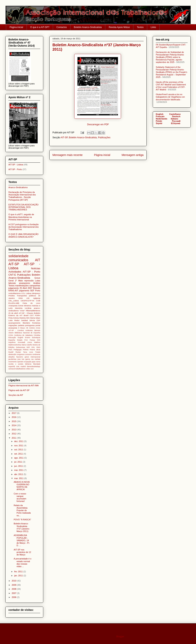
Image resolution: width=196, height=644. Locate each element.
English (20, 338)
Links (153, 27)
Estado (20, 340)
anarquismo (24, 283)
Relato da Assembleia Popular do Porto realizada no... (22, 510)
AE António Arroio (33, 328)
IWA (28, 318)
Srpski (159, 123)
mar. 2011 (19, 478)
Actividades (15, 272)
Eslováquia (36, 338)
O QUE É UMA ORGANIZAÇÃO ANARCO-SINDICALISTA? (23, 235)
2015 (14, 421)
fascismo (20, 357)
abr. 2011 (19, 474)
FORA (38, 315)
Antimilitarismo (15, 293)
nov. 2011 (19, 446)
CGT (32, 315)
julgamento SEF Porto (30, 291)
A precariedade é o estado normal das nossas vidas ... (22, 562)
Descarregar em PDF (98, 124)
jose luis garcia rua (26, 359)
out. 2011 (19, 450)
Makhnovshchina (15, 345)
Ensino (28, 338)
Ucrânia (28, 308)
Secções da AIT (16, 395)
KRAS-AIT (13, 291)
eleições (11, 357)
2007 (14, 593)
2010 (14, 581)
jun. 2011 (19, 466)
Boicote (37, 288)
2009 (14, 585)
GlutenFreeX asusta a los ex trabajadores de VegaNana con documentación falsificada (170, 97)
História (22, 318)
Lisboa (29, 293)
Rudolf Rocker (15, 352)
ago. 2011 (19, 458)
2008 (14, 589)
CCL (23, 293)
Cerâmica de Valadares (23, 335)
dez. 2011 (19, 441)
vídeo (28, 369)
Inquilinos (12, 342)
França (32, 340)
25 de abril (13, 313)
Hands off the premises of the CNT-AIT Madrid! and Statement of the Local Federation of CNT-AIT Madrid (171, 86)
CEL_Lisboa (14, 301)
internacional (35, 357)
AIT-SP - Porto (15, 169)
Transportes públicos (26, 296)
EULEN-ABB (14, 303)
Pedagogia (18, 350)
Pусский (176, 121)
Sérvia (32, 320)
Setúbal (24, 320)
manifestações (22, 286)
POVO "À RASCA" (22, 520)
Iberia (33, 318)
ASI (28, 298)
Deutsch (176, 116)
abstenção (12, 354)
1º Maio (19, 281)
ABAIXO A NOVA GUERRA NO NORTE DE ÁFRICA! (22, 486)
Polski (159, 121)
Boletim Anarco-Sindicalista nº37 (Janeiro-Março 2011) (22, 527)
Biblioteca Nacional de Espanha (27, 333)
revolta (11, 364)
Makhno (37, 342)
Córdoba (37, 335)
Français (160, 116)
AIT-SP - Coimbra (16, 330)
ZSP (38, 320)
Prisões (12, 296)
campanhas (35, 286)
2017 (14, 413)
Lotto (11, 320)
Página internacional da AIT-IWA (24, 385)
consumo (29, 354)
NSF (28, 347)
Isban (38, 318)
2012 (14, 434)
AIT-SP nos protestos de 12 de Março (22, 552)
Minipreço (36, 293)
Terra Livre (28, 352)
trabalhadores (20, 369)
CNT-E (12, 275)
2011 (14, 438)
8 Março (22, 328)
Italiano (174, 119)
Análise (37, 283)
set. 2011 (19, 454)
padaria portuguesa (26, 325)
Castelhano (175, 114)
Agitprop (37, 298)
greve (27, 357)
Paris (10, 350)
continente (36, 354)
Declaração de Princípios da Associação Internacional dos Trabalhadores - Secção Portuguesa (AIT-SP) (22, 196)
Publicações (104, 138)
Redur (17, 320)
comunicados (18, 260)
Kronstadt (21, 342)
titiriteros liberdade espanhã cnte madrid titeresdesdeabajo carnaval (24, 366)
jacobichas (12, 359)
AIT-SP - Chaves (26, 313)
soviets (21, 364)
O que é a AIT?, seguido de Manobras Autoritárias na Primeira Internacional (21, 217)
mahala (37, 359)
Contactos (62, 27)
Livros (30, 342)
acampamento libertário (19, 323)
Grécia (16, 318)
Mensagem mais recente (68, 155)
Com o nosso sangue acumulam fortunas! (20, 497)
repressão (29, 281)
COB (38, 301)
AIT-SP (64, 138)
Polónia (26, 350)
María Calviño (27, 345)
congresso (21, 354)
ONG (38, 347)
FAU (26, 340)
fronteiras (36, 323)
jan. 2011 (19, 576)
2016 (14, 417)
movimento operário (16, 362)
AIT (38, 260)
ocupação (28, 362)
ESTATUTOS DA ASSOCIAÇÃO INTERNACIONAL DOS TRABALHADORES (23, 207)
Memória (19, 308)
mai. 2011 (19, 470)
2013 (14, 430)
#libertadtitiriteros (33, 311)
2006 (14, 597)
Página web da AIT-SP (19, 390)
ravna (38, 362)
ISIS (39, 340)
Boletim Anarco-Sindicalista (88, 27)
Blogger (120, 637)
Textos (140, 27)
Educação (12, 338)
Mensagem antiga (133, 155)
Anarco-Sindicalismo (18, 187)
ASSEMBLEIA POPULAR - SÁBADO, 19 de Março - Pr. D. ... (22, 540)
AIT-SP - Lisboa (16, 165)
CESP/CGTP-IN (27, 301)
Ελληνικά (176, 123)
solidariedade (18, 256)
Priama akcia (35, 350)
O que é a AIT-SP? (40, 27)
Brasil (26, 315)
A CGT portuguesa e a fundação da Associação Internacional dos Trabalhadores (24, 227)
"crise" (22, 311)
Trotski (38, 352)
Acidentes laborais (33, 330)
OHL (33, 347)
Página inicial (16, 27)
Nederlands (162, 119)
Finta (11, 318)
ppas (34, 362)
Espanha (12, 340)
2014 (14, 425)
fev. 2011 (19, 572)
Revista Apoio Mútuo (119, 27)
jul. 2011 (18, 462)
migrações (13, 325)
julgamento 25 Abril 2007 (20, 288)
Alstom (11, 333)
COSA (11, 335)
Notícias (36, 268)
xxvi (32, 369)
